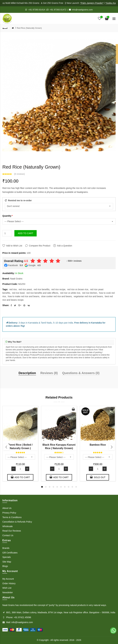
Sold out (98, 477)
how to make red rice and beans (23, 296)
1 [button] (42, 487)
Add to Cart (26, 233)
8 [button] (69, 487)
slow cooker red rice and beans (57, 296)
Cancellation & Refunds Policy (17, 522)
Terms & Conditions (12, 517)
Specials (7, 557)
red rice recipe (58, 289)
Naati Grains (16, 279)
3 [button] (50, 487)
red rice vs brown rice (78, 289)
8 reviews (20, 174)
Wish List (7, 588)
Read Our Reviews (12, 531)
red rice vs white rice (70, 293)
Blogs (5, 566)
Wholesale (8, 526)
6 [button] (61, 487)
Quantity (7, 216)
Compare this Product (40, 246)
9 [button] (72, 487)
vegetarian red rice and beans (88, 296)
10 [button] (76, 487)
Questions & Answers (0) (81, 373)
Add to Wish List (14, 246)
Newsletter (8, 592)
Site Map (7, 562)
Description (27, 373)
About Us (7, 508)
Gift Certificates (10, 553)
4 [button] (53, 487)
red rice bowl (18, 293)
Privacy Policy (9, 513)
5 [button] (57, 487)
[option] (20, 444)
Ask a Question (65, 246)
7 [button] (65, 487)
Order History (9, 583)
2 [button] (46, 487)
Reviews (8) (49, 373)
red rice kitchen (90, 293)
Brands (6, 548)
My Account (8, 579)
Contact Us (8, 535)
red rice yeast (25, 289)
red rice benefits (42, 289)
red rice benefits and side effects (42, 293)
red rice (13, 289)
